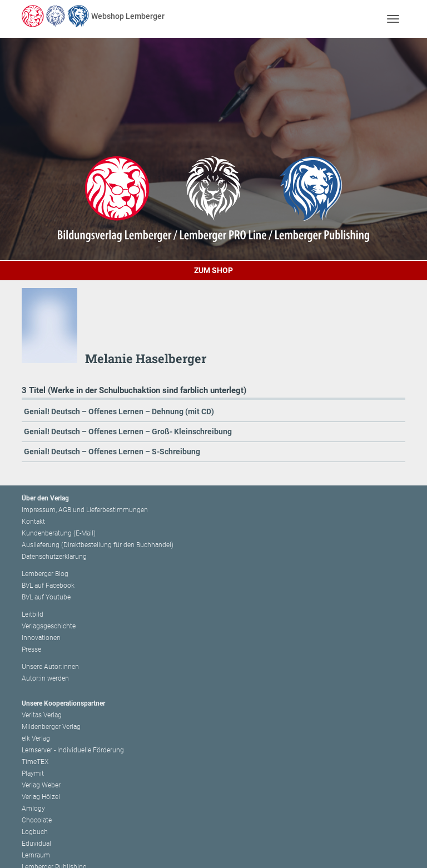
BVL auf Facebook (48, 586)
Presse (31, 649)
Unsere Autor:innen (50, 667)
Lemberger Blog (45, 574)
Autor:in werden (45, 678)
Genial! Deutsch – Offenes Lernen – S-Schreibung (112, 452)
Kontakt (33, 522)
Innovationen (41, 638)
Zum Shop (213, 270)
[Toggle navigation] (393, 19)
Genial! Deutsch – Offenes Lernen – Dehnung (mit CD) (119, 411)
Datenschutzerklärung (54, 557)
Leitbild (33, 614)
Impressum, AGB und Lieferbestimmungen (85, 510)
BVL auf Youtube (46, 597)
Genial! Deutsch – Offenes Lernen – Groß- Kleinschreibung (128, 431)
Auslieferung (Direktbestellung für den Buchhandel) (98, 545)
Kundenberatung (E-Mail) (59, 533)
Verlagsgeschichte (49, 626)
